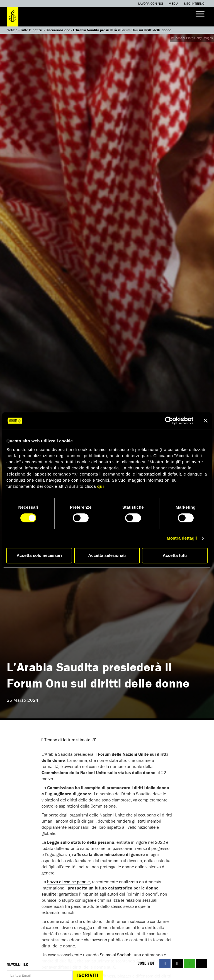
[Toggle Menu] (200, 14)
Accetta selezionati (107, 555)
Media (173, 3)
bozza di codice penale (68, 882)
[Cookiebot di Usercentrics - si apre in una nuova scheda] (169, 421)
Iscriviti (88, 975)
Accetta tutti (175, 555)
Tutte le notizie (32, 30)
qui (101, 486)
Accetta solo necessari (39, 555)
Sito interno (194, 3)
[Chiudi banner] (206, 421)
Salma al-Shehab (116, 955)
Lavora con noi (151, 3)
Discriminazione (58, 30)
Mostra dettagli (182, 538)
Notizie (12, 30)
